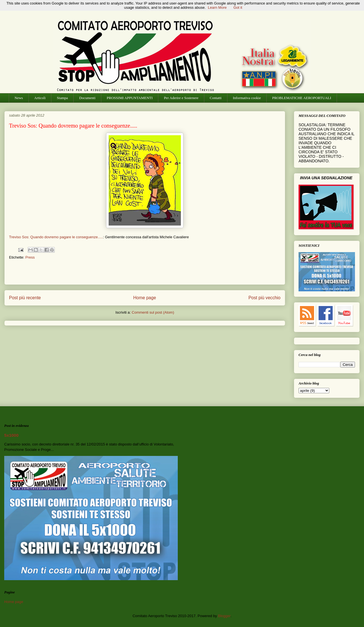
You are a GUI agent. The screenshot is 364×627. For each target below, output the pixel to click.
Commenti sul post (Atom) (153, 312)
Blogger (224, 616)
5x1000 (11, 435)
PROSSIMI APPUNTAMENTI (130, 98)
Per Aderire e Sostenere (181, 98)
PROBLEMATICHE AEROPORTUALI (301, 98)
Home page (145, 298)
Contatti (216, 98)
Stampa (63, 98)
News (19, 98)
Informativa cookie (247, 98)
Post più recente (25, 298)
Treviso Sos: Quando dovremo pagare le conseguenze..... (56, 237)
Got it (238, 7)
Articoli (40, 98)
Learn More (217, 7)
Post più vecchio (264, 298)
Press (30, 257)
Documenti (87, 98)
